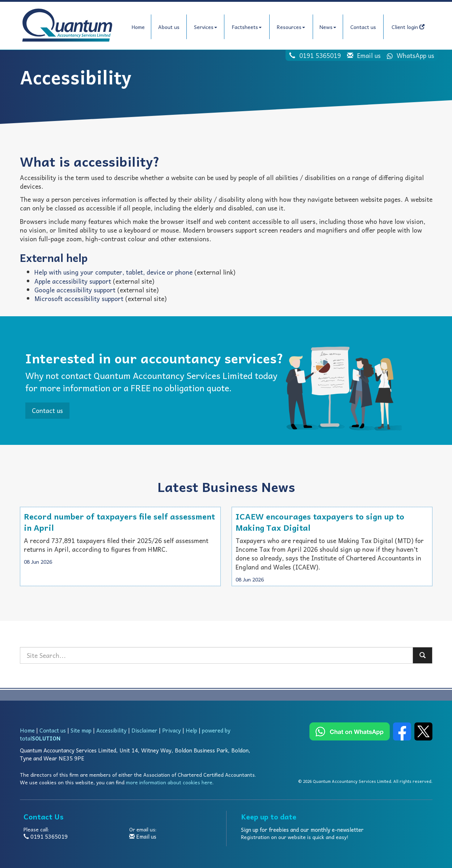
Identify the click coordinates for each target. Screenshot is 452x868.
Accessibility (111, 730)
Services (206, 27)
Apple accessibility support (73, 281)
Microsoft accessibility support (79, 299)
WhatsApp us (408, 55)
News (328, 27)
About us (169, 27)
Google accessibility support (75, 290)
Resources (291, 27)
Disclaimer (144, 730)
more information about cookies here (169, 782)
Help (191, 730)
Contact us (363, 27)
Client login (408, 27)
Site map (81, 730)
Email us (369, 55)
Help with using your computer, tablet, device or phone (113, 272)
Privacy (172, 730)
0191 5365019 (320, 55)
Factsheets (247, 27)
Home (138, 27)
